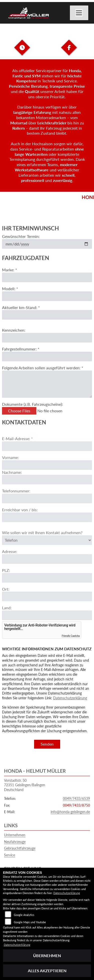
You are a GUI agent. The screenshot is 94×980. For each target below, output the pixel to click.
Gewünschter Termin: (21, 242)
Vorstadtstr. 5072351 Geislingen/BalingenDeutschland (25, 785)
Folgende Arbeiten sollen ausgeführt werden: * (43, 374)
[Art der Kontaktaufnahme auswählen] (47, 553)
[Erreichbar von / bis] (47, 530)
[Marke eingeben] (47, 283)
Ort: (6, 601)
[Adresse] (47, 571)
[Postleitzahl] (47, 590)
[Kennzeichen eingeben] (47, 344)
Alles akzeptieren (47, 971)
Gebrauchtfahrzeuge (20, 848)
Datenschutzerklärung (70, 698)
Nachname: (12, 484)
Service (10, 855)
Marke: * (10, 276)
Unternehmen (15, 835)
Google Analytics (24, 915)
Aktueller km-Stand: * (21, 313)
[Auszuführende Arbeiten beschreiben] (47, 390)
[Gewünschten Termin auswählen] (47, 250)
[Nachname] (47, 492)
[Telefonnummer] (47, 511)
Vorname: (10, 470)
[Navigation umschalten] (79, 13)
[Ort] (47, 609)
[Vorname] (47, 477)
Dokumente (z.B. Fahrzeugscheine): (32, 410)
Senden (47, 744)
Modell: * (10, 295)
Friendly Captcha (71, 636)
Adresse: (10, 564)
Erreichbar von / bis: (20, 522)
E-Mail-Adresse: (17, 451)
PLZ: (6, 583)
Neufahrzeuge (15, 842)
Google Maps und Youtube (30, 922)
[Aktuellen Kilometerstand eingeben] (47, 321)
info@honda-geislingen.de (70, 812)
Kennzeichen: (14, 336)
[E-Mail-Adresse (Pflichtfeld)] (47, 459)
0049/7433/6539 (76, 798)
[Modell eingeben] (47, 302)
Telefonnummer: (16, 503)
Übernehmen (47, 955)
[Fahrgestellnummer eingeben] (47, 363)
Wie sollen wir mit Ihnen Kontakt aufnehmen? (42, 545)
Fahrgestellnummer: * (21, 355)
